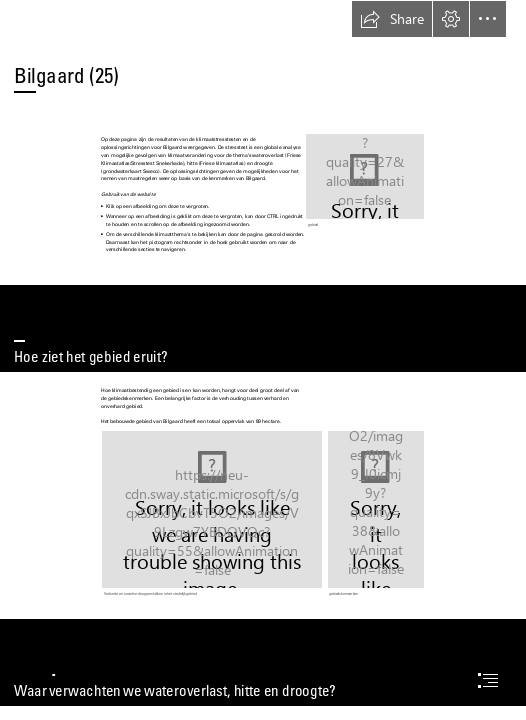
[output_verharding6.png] (212, 515)
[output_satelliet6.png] (365, 181)
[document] (263, 360)
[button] (392, 19)
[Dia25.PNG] (376, 514)
